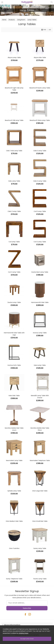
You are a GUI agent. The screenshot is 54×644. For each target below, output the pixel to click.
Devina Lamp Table (14, 302)
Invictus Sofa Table (14, 365)
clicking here (24, 633)
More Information (12, 625)
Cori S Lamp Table (40, 242)
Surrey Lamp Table (40, 548)
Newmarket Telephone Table (40, 460)
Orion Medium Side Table (14, 521)
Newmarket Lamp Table (14, 460)
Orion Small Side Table (40, 521)
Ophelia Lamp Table (14, 491)
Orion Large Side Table (40, 491)
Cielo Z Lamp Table (14, 211)
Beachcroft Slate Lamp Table (40, 120)
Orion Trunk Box (14, 548)
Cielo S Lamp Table (40, 181)
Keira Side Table (14, 396)
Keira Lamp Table (40, 365)
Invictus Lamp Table (40, 333)
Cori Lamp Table (14, 242)
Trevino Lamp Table (40, 579)
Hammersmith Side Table (40, 302)
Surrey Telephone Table (14, 579)
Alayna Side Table (40, 57)
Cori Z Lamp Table (14, 272)
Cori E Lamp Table (40, 211)
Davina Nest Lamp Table (40, 272)
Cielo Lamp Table (14, 181)
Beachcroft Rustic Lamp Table (40, 88)
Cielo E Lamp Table (40, 151)
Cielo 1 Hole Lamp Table (14, 151)
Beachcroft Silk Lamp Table (14, 120)
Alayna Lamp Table (14, 57)
